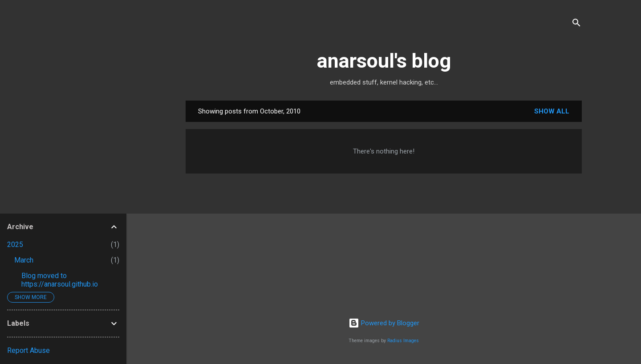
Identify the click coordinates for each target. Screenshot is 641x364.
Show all (552, 111)
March (24, 260)
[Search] (576, 24)
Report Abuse (28, 350)
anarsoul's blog (384, 61)
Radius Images (403, 341)
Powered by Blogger (384, 323)
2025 (15, 245)
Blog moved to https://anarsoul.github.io (60, 280)
